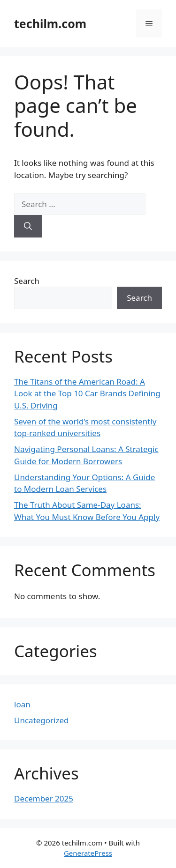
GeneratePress (88, 853)
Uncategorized (42, 720)
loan (22, 704)
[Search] (28, 226)
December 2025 (44, 798)
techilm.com (50, 23)
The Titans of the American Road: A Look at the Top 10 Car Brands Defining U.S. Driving (87, 393)
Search (27, 281)
